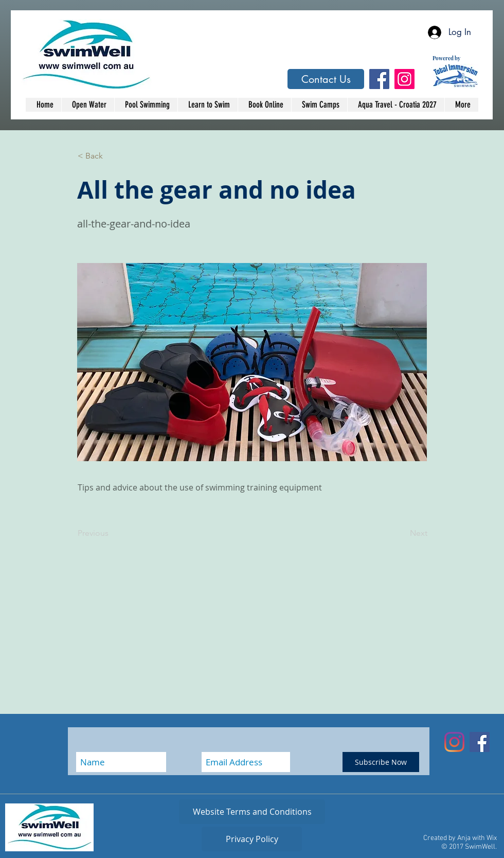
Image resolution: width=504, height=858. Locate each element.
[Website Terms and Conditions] (252, 812)
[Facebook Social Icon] (379, 79)
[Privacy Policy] (252, 839)
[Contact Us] (326, 79)
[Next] (402, 533)
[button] (112, 156)
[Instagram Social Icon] (404, 79)
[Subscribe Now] (381, 762)
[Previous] (112, 533)
